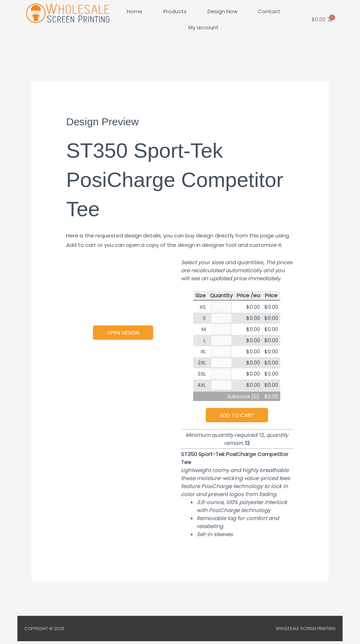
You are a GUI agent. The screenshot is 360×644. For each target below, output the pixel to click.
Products (175, 11)
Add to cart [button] (237, 418)
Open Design (123, 333)
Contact (269, 11)
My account (204, 27)
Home (135, 11)
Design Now (222, 11)
